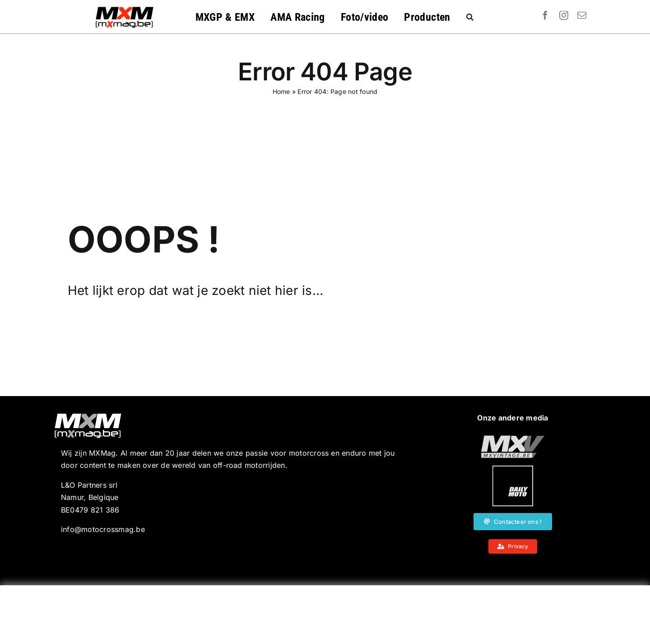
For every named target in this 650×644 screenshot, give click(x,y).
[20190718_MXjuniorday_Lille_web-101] (513, 439)
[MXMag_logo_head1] (125, 9)
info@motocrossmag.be (103, 529)
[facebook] (545, 15)
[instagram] (564, 15)
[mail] (582, 15)
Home (281, 91)
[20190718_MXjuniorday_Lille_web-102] (513, 469)
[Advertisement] (325, 615)
